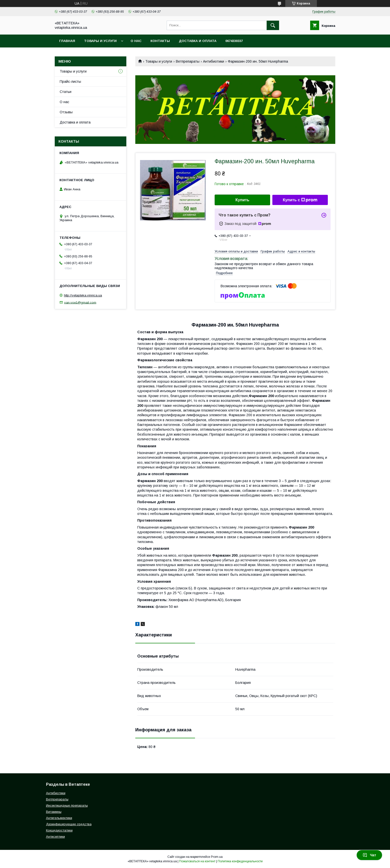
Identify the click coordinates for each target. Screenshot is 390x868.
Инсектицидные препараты (67, 806)
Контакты (160, 41)
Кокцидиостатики (59, 830)
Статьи (66, 92)
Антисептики (55, 837)
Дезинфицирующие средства (69, 824)
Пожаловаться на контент (197, 861)
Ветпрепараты (188, 61)
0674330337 (234, 41)
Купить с (300, 200)
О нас (136, 41)
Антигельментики (59, 818)
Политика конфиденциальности (240, 861)
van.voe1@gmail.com (80, 302)
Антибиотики (214, 61)
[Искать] (273, 25)
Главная (67, 41)
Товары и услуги (100, 41)
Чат (369, 855)
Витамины (54, 812)
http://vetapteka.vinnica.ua (83, 295)
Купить (243, 200)
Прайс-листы (70, 82)
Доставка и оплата (198, 41)
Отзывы (66, 112)
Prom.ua (217, 857)
